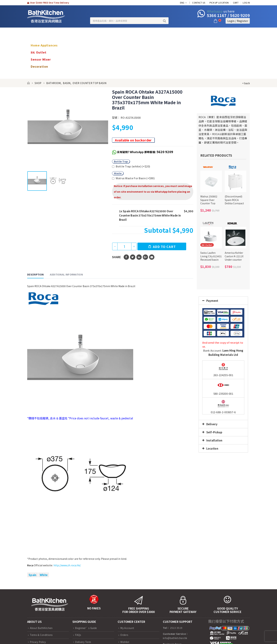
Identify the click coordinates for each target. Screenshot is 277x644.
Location (212, 448)
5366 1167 (217, 15)
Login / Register (238, 21)
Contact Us (199, 3)
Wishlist (125, 642)
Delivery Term (83, 642)
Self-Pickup (214, 432)
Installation (214, 440)
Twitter (133, 257)
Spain (33, 575)
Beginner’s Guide (86, 628)
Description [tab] (35, 274)
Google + (145, 257)
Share (117, 257)
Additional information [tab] (66, 274)
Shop (35, 31)
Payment (212, 301)
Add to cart (164, 247)
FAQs (78, 635)
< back (246, 83)
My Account (127, 628)
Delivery (212, 424)
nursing (37, 73)
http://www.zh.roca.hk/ (67, 565)
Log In (246, 3)
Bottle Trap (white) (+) (131, 166)
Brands (36, 38)
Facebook (126, 257)
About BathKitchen (41, 628)
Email (152, 257)
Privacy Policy (38, 642)
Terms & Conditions (41, 635)
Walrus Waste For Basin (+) (133, 178)
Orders (124, 635)
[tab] (223, 301)
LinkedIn (139, 257)
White (44, 575)
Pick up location (219, 3)
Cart (236, 3)
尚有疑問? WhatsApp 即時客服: (145, 152)
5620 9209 (240, 15)
